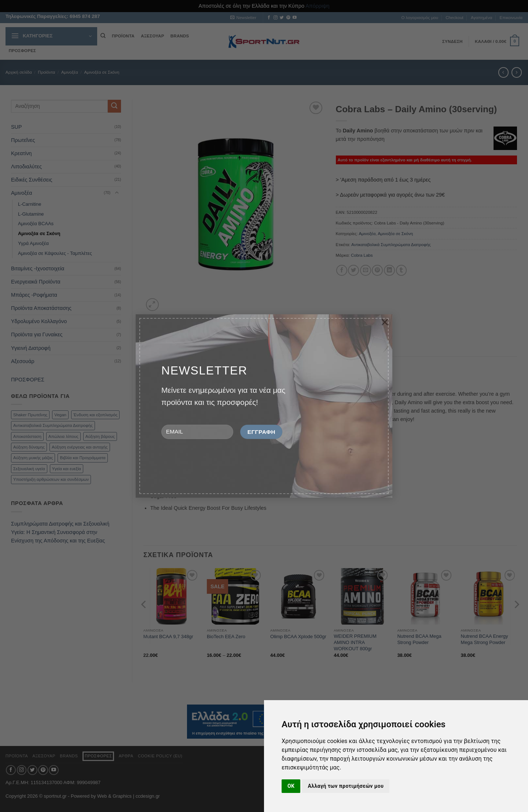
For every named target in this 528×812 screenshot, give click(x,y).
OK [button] (291, 786)
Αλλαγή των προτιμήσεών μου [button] (346, 786)
